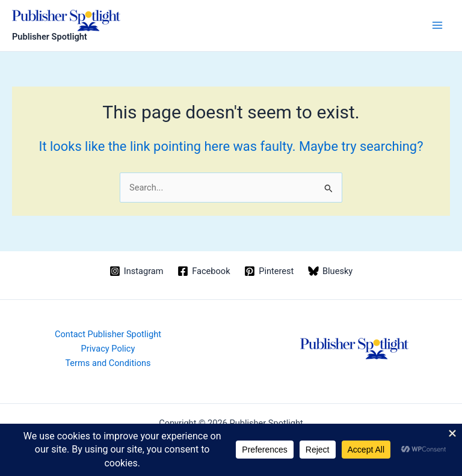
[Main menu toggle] (437, 25)
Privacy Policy (108, 349)
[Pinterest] (269, 271)
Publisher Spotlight (50, 37)
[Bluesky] (330, 271)
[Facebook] (204, 271)
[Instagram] (136, 271)
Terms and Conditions (108, 363)
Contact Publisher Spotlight (108, 334)
